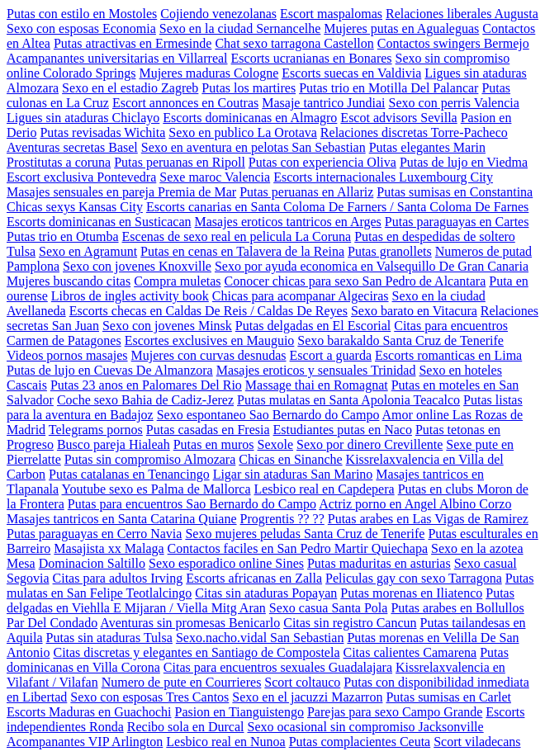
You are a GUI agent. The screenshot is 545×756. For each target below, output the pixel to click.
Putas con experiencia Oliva (322, 162)
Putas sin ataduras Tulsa (109, 638)
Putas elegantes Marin (427, 147)
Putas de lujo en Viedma (464, 162)
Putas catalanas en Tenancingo (129, 474)
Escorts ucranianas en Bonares (312, 58)
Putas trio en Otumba (63, 236)
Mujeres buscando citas (69, 281)
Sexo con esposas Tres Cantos (149, 697)
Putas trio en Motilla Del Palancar (389, 88)
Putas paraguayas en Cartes (457, 222)
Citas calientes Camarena (410, 652)
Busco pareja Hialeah (114, 444)
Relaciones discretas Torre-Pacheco (414, 132)
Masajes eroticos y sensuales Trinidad (316, 370)
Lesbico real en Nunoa (225, 742)
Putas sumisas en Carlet (448, 697)
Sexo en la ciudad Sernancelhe (240, 28)
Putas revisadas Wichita (102, 132)
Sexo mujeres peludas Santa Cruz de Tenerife (305, 534)
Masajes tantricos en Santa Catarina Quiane (122, 519)
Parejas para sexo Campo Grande (395, 712)
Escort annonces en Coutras (185, 103)
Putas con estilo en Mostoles (82, 14)
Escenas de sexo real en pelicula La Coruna (237, 236)
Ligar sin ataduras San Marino (293, 474)
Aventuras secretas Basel (72, 147)
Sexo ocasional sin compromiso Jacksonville (365, 727)
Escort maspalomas (331, 14)
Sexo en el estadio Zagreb (130, 88)
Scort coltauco (302, 682)
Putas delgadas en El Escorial (313, 326)
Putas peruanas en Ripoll (180, 162)
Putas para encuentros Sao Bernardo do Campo (192, 504)
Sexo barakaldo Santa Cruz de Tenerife (400, 340)
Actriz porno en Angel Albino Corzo (415, 504)
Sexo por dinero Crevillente (370, 444)
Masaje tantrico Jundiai (323, 103)
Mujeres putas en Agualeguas (401, 28)
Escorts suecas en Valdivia (351, 73)
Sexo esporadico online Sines (226, 563)
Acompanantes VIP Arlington (85, 742)
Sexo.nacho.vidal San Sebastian (260, 638)
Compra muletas (177, 281)
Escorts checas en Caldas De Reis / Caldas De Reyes (209, 311)
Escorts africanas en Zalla (254, 578)
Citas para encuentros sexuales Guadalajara (278, 667)
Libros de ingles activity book (130, 296)
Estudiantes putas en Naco (343, 430)
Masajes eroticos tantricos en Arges (288, 222)
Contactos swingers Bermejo (453, 43)
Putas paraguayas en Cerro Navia (94, 534)
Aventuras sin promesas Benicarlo (190, 623)
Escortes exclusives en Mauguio (210, 340)
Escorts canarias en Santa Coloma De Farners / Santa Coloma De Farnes (337, 207)
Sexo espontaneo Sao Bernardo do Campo (268, 415)
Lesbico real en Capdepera (324, 489)
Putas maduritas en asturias (379, 563)
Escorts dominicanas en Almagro (250, 118)
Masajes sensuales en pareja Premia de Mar (121, 192)
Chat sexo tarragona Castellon (294, 43)
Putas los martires (249, 88)
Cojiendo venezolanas (218, 14)
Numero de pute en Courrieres (182, 682)
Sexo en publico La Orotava (243, 132)
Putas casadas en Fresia (208, 430)
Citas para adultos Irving (118, 578)
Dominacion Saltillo (92, 563)
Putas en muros (214, 444)
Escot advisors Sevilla (398, 118)
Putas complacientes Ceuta (360, 742)
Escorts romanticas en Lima (448, 355)
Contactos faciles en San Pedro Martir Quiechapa (298, 548)
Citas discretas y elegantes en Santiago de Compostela (196, 652)
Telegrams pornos (96, 430)
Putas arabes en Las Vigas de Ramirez (428, 519)
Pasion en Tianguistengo (239, 712)
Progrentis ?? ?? (282, 519)
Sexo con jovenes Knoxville (137, 266)
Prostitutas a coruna (59, 162)
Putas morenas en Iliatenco (411, 593)
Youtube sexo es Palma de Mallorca (156, 489)
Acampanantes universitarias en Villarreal (117, 58)
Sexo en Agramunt (88, 251)
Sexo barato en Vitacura (414, 311)
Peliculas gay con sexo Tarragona (414, 578)
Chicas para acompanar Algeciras (301, 296)
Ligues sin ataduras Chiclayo (83, 118)
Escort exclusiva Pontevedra (81, 177)
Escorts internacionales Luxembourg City (383, 177)
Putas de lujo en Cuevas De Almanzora (110, 370)
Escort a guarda (331, 355)
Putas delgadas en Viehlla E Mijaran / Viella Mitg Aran (261, 600)
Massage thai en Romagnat (317, 385)
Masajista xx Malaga (109, 548)
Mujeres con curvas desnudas (209, 355)
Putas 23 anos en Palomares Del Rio (146, 385)
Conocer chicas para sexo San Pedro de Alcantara (355, 281)
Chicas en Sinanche (290, 459)
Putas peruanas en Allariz (306, 192)
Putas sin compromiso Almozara (150, 459)
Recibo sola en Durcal (186, 727)
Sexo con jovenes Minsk (167, 326)
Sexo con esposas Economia (81, 28)
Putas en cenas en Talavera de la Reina (242, 251)
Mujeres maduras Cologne (209, 73)
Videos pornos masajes (67, 355)
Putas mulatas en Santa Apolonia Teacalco (348, 400)
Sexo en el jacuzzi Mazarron (307, 697)
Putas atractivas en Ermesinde (133, 43)
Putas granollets (390, 251)
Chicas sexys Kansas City (75, 207)
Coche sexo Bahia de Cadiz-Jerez (145, 400)
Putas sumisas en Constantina (455, 192)
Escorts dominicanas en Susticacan (99, 222)
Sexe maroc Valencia (215, 177)
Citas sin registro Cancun (350, 623)
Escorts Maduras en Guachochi (89, 712)
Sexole (276, 444)
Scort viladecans (477, 742)
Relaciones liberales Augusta (462, 14)
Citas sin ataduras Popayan (266, 593)
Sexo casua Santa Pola (329, 608)
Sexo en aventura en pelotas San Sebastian (254, 147)
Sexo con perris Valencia (454, 103)
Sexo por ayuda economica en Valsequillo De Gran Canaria (372, 266)
